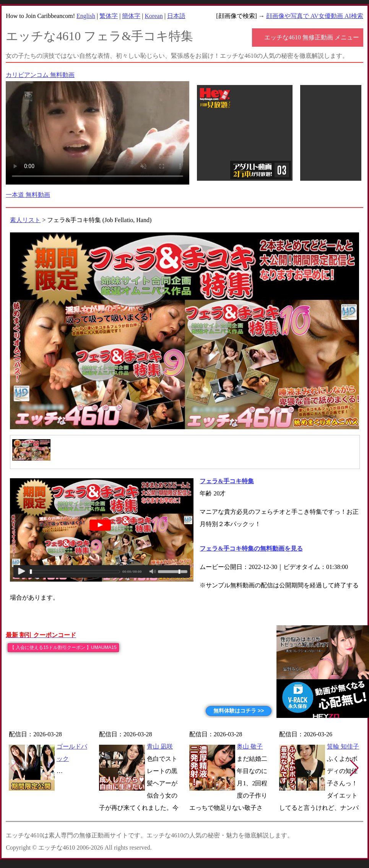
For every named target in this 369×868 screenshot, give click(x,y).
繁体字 (109, 16)
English (86, 16)
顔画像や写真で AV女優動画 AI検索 (315, 16)
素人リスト (25, 220)
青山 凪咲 (160, 746)
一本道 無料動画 (28, 195)
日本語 (176, 16)
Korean (154, 16)
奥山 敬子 (250, 746)
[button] (354, 768)
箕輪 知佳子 (343, 746)
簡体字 (131, 16)
